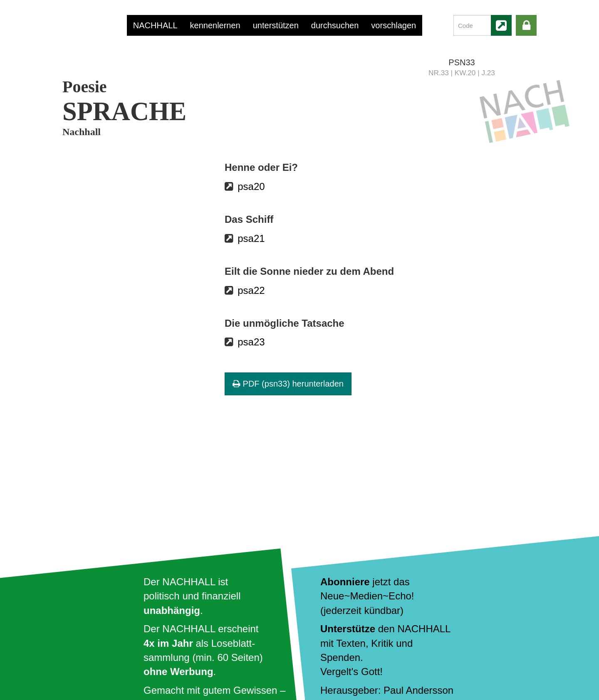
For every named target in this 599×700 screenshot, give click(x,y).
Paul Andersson (418, 690)
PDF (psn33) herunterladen (288, 384)
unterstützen (276, 25)
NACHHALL (155, 25)
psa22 (251, 290)
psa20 (251, 186)
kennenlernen (215, 25)
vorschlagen (394, 25)
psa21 (251, 238)
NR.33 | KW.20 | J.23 (462, 73)
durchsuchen (335, 25)
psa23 (251, 342)
